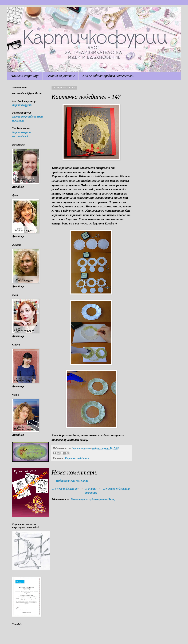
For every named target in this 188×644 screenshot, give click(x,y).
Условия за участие (60, 76)
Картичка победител (77, 458)
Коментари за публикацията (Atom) (93, 499)
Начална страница (25, 76)
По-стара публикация (117, 489)
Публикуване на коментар (72, 481)
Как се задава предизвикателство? (108, 76)
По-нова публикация (65, 489)
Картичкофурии (22, 105)
